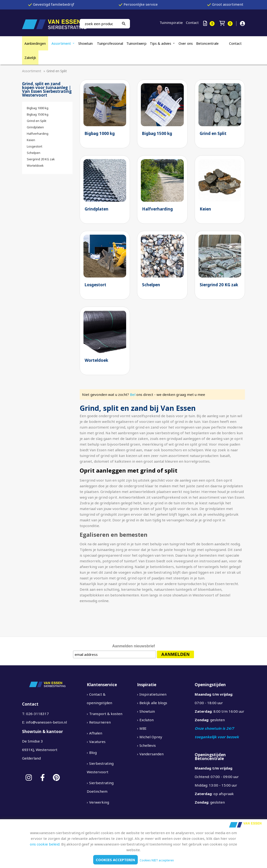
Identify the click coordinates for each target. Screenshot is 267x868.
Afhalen (96, 733)
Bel (133, 394)
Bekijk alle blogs (153, 703)
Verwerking (99, 802)
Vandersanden (152, 754)
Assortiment (61, 43)
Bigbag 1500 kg (38, 114)
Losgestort (35, 146)
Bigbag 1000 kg (38, 108)
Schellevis (148, 745)
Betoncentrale (207, 43)
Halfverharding (38, 134)
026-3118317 (37, 714)
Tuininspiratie (171, 22)
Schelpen (34, 153)
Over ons (186, 43)
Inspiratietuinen (153, 694)
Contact (192, 22)
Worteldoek (35, 166)
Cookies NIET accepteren (157, 860)
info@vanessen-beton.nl (46, 722)
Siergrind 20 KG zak (41, 159)
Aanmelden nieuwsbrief (133, 646)
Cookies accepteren (115, 860)
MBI (143, 728)
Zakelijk (30, 58)
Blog (93, 752)
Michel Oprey (151, 737)
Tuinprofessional (110, 43)
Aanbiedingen (35, 43)
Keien (31, 140)
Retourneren (100, 722)
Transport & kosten (106, 714)
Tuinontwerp (136, 43)
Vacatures (97, 742)
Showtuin (86, 43)
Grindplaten (35, 127)
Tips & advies (161, 43)
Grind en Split (37, 121)
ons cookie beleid (45, 844)
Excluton (147, 720)
